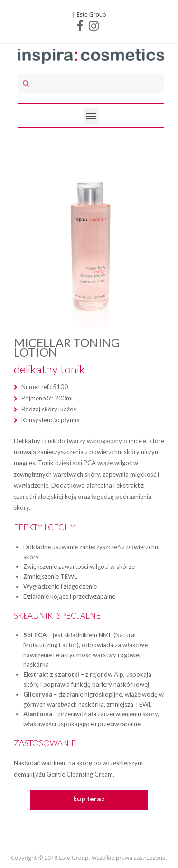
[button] (89, 800)
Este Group (91, 15)
